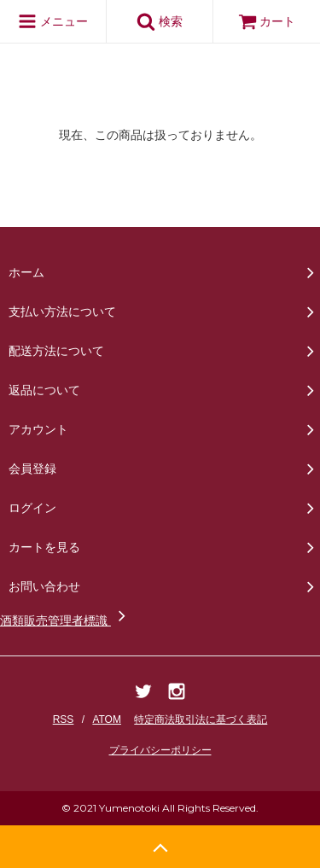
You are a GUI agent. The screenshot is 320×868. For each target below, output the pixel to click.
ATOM (107, 719)
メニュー (53, 21)
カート (267, 21)
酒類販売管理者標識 (66, 620)
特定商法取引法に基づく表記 (201, 719)
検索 (160, 21)
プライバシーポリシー (160, 750)
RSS (64, 719)
